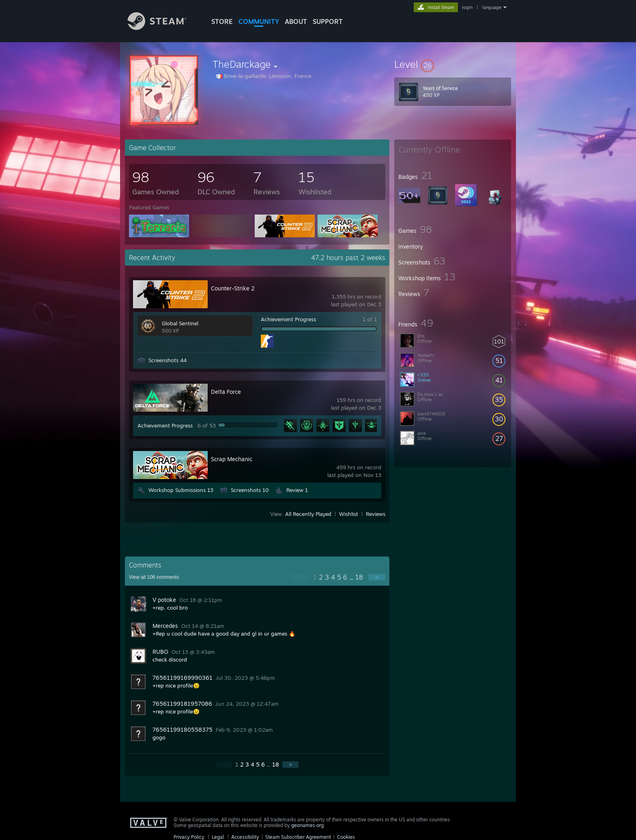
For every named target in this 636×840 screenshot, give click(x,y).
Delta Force (226, 392)
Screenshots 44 (168, 360)
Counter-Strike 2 (233, 288)
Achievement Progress (288, 319)
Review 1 (297, 490)
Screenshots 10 (250, 490)
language (492, 7)
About (296, 21)
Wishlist (349, 514)
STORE (222, 21)
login (467, 7)
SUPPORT (328, 21)
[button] (453, 64)
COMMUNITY (259, 21)
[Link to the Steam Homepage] (163, 28)
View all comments (154, 577)
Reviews (376, 514)
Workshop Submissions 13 (181, 490)
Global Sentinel (180, 323)
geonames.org (307, 825)
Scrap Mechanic (232, 459)
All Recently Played (308, 514)
